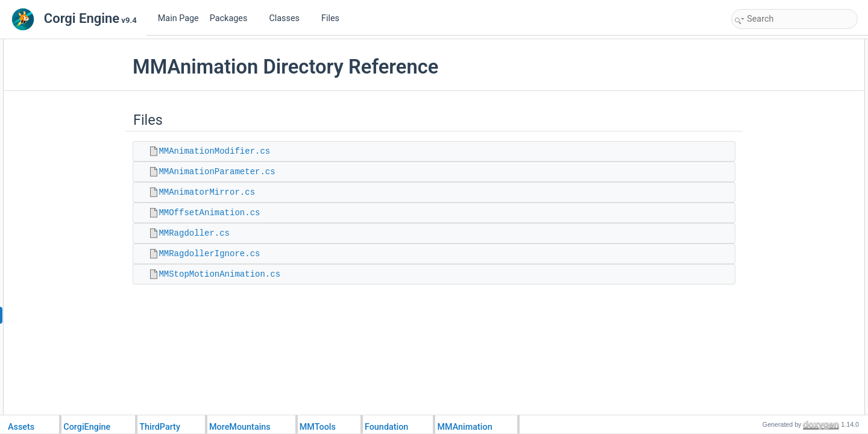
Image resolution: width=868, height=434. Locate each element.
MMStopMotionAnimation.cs (247, 274)
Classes (289, 18)
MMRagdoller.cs (222, 233)
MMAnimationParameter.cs (244, 172)
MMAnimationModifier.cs (242, 151)
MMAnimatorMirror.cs (234, 192)
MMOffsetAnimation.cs (237, 213)
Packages (233, 18)
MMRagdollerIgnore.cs (237, 254)
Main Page (178, 18)
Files (335, 18)
